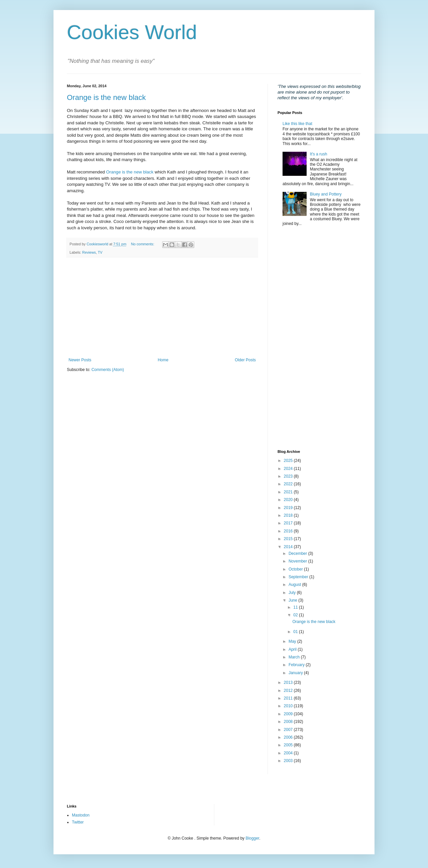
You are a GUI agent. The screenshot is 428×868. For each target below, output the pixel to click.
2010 (289, 706)
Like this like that (297, 124)
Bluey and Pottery (326, 194)
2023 (289, 476)
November (298, 561)
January (296, 673)
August (295, 585)
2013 (289, 683)
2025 (289, 461)
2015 (289, 539)
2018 (289, 515)
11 (296, 607)
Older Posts (245, 360)
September (299, 577)
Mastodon (81, 815)
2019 (289, 508)
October (296, 569)
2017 (289, 523)
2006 (289, 737)
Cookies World (132, 32)
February (297, 665)
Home (163, 360)
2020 (289, 500)
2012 (289, 691)
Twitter (78, 822)
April (293, 649)
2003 (289, 761)
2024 (289, 469)
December (298, 553)
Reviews (89, 252)
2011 (289, 698)
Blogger (252, 838)
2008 (289, 722)
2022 (289, 484)
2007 (289, 730)
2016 (289, 531)
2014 (289, 547)
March (295, 657)
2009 (289, 714)
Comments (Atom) (108, 370)
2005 (289, 745)
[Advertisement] (162, 307)
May (293, 641)
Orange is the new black (106, 97)
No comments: (143, 244)
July (293, 593)
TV (100, 252)
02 (296, 615)
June (293, 600)
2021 (289, 492)
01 (296, 632)
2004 (289, 753)
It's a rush (319, 154)
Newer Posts (80, 360)
